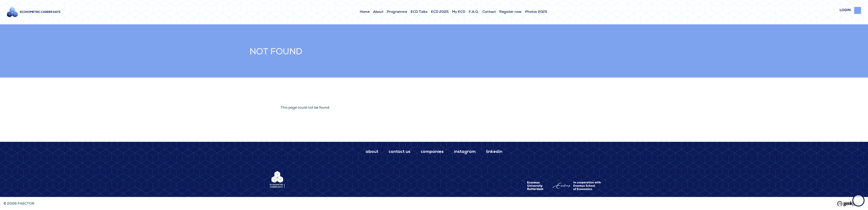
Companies (432, 152)
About (378, 12)
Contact (489, 12)
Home (365, 12)
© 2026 (19, 204)
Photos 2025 (536, 12)
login (845, 10)
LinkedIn (494, 152)
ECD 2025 (440, 12)
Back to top (858, 200)
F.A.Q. (474, 12)
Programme (397, 12)
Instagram (465, 152)
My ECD (459, 12)
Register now (510, 12)
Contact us (399, 152)
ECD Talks (419, 12)
